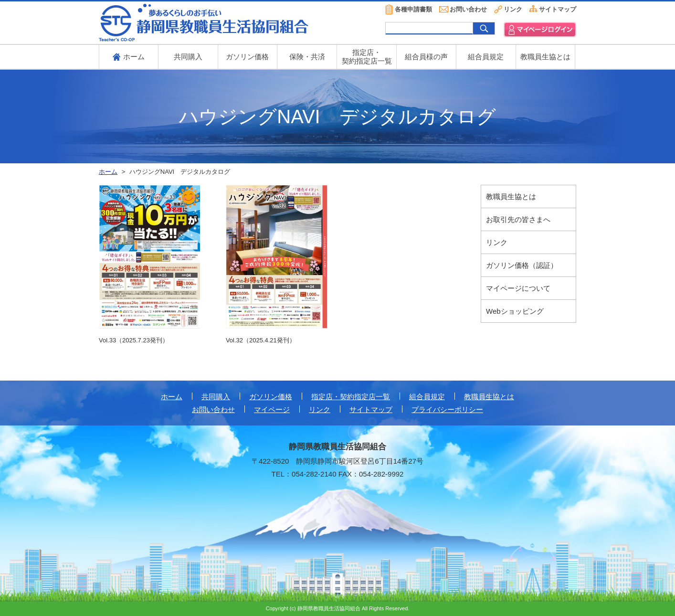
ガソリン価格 (247, 57)
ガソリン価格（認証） (522, 265)
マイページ (272, 409)
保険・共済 (307, 57)
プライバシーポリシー (447, 409)
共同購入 (188, 57)
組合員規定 (486, 57)
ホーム (172, 397)
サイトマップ (558, 9)
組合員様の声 (426, 57)
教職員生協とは (545, 57)
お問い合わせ (468, 9)
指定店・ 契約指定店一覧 (367, 57)
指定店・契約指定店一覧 (351, 397)
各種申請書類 (413, 9)
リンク (513, 9)
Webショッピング (515, 311)
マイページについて (518, 288)
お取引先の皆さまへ (518, 219)
